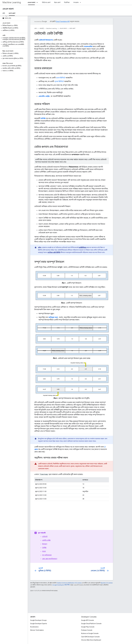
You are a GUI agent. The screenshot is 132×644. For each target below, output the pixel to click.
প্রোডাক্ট (42, 28)
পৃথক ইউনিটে (61, 78)
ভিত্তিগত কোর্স (46, 2)
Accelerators (34, 627)
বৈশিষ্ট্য (44, 548)
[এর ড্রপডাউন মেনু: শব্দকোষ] (81, 2)
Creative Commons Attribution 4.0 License (69, 583)
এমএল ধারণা (8, 9)
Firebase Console (87, 630)
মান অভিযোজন (47, 555)
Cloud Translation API (63, 21)
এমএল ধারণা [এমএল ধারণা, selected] (31, 2)
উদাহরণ (45, 544)
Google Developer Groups (38, 620)
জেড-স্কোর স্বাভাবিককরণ (50, 559)
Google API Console (88, 620)
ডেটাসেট (45, 537)
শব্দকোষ (76, 2)
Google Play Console (88, 627)
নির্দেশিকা (67, 2)
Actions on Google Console (90, 633)
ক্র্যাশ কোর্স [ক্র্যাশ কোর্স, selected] (12, 13)
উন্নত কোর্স (57, 2)
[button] (13, 26)
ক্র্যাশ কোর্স (72, 28)
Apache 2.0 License (107, 583)
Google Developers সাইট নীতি (61, 585)
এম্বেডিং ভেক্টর (46, 540)
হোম (36, 28)
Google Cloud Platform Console (91, 624)
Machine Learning (12, 2)
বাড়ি (4, 13)
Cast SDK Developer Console (90, 637)
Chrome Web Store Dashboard (91, 640)
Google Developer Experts (39, 624)
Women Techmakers (37, 630)
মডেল (44, 551)
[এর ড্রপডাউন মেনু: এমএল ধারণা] (38, 2)
